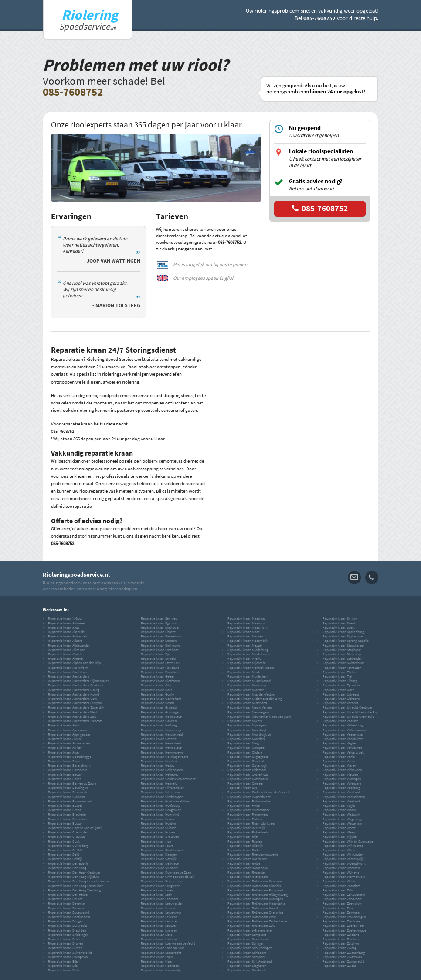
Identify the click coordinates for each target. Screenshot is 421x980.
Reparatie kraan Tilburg (340, 681)
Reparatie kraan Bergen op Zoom (72, 783)
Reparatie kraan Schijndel (246, 957)
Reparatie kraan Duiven (65, 948)
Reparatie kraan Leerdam (160, 899)
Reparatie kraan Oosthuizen (248, 779)
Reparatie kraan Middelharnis (249, 654)
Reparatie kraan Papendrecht (249, 797)
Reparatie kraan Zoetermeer (343, 925)
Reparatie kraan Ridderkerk (248, 832)
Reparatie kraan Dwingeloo (68, 957)
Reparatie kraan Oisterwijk (247, 765)
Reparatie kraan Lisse (156, 935)
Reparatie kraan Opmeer (246, 783)
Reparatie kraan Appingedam (69, 734)
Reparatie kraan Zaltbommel (344, 894)
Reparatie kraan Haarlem (159, 721)
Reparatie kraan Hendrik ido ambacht (168, 779)
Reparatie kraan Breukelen (68, 814)
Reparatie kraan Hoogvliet (160, 814)
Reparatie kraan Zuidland (341, 935)
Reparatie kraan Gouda (158, 703)
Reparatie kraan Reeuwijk (246, 828)
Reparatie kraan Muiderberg (248, 676)
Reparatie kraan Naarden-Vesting (251, 694)
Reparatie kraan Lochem (159, 939)
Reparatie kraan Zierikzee (341, 921)
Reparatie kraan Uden (338, 690)
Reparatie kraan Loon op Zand (163, 948)
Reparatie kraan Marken (245, 636)
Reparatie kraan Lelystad (159, 917)
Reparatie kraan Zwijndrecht (343, 961)
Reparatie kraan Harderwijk (161, 730)
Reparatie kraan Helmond (160, 774)
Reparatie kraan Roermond (247, 859)
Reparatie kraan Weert (339, 828)
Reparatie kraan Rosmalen (247, 872)
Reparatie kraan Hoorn (157, 819)
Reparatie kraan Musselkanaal (249, 681)
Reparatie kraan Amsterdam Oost (72, 699)
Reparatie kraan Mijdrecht (247, 663)
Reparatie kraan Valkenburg (343, 725)
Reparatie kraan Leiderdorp (161, 912)
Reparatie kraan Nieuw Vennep (250, 707)
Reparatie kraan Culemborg (68, 846)
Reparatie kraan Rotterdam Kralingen (255, 899)
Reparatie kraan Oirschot (246, 761)
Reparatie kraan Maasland (246, 618)
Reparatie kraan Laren (157, 890)
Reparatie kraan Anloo (64, 725)
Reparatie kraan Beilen (65, 779)
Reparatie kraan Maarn (158, 961)
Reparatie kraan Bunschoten (69, 819)
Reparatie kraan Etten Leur (161, 663)
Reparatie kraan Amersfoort (68, 668)
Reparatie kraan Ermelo (158, 658)
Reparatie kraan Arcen (64, 739)
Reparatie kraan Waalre (340, 810)
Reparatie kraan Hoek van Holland (166, 801)
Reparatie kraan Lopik (157, 957)
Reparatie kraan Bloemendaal (70, 801)
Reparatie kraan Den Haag (67, 868)
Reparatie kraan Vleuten (340, 774)
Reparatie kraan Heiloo (158, 765)
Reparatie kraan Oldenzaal (247, 770)
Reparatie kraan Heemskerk (161, 743)
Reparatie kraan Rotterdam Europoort (255, 890)
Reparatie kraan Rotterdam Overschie (255, 912)
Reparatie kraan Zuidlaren (341, 939)
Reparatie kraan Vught (339, 805)
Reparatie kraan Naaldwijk (247, 685)
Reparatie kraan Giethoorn (160, 681)
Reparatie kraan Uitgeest (341, 694)
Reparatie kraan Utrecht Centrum (347, 707)
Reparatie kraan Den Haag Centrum (74, 872)
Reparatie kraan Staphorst (342, 650)
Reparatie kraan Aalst (64, 627)
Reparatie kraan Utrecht (340, 703)
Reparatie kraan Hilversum (160, 792)
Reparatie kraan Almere (65, 658)
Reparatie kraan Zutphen (341, 943)
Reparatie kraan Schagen (246, 943)
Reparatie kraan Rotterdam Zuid (251, 925)
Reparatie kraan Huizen (158, 832)
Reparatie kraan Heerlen (159, 761)
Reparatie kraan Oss (242, 788)
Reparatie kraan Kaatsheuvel (162, 850)
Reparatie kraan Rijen (243, 836)
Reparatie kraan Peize (244, 805)
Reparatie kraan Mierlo (244, 658)
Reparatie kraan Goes (156, 690)
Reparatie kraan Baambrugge (70, 757)
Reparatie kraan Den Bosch (68, 863)
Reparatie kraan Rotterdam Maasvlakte (256, 903)
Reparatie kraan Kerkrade (160, 863)
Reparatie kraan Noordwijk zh (249, 734)
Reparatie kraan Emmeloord (161, 636)
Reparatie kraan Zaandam (341, 886)
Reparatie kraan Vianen (340, 765)
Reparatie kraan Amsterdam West (73, 712)
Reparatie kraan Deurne (65, 899)
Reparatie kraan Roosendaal (248, 868)
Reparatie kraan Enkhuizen (160, 645)
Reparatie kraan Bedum (65, 774)
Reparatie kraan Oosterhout (248, 774)
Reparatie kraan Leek (156, 894)
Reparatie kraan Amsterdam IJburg (74, 690)
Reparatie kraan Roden (244, 850)
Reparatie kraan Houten (158, 823)
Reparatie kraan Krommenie (162, 881)
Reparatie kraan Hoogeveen (161, 810)
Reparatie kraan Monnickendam (251, 668)
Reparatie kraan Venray (340, 761)
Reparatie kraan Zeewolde (342, 903)
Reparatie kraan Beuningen (68, 788)
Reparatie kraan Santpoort (247, 935)
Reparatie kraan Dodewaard (68, 912)
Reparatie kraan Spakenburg (343, 632)
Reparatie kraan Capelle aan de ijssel (75, 828)
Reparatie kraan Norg (243, 743)
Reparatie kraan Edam (64, 961)
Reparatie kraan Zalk (338, 890)
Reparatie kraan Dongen (66, 921)
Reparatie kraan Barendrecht (69, 765)
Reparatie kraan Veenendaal (343, 734)
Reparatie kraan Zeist (338, 908)
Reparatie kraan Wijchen (340, 836)
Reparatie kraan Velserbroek (343, 752)
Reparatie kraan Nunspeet (246, 747)
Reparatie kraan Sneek (339, 623)
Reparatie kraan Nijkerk (245, 721)
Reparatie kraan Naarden (246, 690)
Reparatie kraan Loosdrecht (161, 953)
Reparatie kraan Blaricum (67, 797)
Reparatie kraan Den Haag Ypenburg (74, 890)
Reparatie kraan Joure (157, 846)
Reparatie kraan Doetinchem (69, 917)
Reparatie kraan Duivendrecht (70, 953)
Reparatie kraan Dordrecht (68, 925)
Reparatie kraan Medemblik (248, 641)
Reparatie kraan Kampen (159, 854)
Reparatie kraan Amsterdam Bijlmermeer (78, 681)
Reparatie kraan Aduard (65, 641)
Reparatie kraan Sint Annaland (250, 961)
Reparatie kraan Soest (339, 627)
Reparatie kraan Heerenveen (162, 752)
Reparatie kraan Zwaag (340, 948)
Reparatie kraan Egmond (159, 623)
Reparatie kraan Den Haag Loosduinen (76, 886)
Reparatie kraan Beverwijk (68, 792)
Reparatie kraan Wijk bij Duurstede (348, 841)
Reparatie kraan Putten (245, 819)
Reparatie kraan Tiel (337, 676)
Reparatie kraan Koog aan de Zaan (166, 872)
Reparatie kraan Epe (156, 654)
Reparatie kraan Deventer (67, 903)
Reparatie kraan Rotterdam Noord (253, 908)
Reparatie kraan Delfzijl (65, 859)
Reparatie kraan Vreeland (341, 801)
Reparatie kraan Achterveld (68, 636)
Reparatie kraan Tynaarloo (342, 685)
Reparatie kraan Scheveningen (250, 948)
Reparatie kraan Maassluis (246, 623)
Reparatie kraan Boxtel (65, 805)
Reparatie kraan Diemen (66, 908)
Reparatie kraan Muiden (245, 672)
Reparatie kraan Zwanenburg (344, 953)
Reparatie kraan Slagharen (247, 966)
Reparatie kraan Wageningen (343, 819)
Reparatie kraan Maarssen (160, 966)
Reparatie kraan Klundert (159, 868)
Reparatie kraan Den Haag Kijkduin (73, 877)
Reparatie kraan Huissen (158, 828)
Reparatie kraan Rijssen (245, 841)
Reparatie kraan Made (244, 632)
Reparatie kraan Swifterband (343, 663)
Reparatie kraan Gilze (156, 685)
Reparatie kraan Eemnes (159, 618)
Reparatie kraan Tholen (340, 672)
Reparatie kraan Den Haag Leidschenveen (78, 881)
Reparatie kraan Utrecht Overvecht (348, 716)
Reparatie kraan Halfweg (159, 725)
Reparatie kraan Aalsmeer (67, 623)
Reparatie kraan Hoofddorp (160, 805)
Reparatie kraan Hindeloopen (162, 797)
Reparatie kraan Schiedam (247, 953)
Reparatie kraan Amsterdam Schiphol (75, 703)
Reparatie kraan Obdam (245, 752)
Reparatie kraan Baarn (65, 761)
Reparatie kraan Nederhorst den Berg (255, 699)
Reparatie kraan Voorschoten (344, 797)
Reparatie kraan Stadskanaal (343, 645)
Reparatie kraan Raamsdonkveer (251, 823)
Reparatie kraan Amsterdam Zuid (72, 716)
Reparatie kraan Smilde (340, 618)
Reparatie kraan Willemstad (343, 846)
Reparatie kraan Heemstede (161, 747)
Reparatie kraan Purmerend (248, 814)
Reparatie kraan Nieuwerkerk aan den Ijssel (259, 716)
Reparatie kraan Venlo (339, 757)
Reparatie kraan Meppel (245, 645)
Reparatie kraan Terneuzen (342, 668)
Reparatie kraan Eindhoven (160, 627)
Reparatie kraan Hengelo (159, 783)
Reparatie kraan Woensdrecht (344, 863)
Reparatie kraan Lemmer (159, 921)
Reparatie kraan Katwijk (159, 859)
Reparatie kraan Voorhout (341, 792)
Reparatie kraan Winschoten (343, 854)
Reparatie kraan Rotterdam (248, 877)
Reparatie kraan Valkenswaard (345, 730)
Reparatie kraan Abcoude (66, 632)
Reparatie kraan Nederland (247, 703)
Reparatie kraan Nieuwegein (248, 712)
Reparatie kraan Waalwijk (341, 814)
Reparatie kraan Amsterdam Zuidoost (75, 721)
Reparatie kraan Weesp (339, 832)
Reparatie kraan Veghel (340, 743)
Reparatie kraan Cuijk (64, 841)
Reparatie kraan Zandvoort (342, 899)
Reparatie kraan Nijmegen (247, 725)
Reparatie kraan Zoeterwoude (344, 930)
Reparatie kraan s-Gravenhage (250, 930)
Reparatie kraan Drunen (65, 943)
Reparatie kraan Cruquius (66, 836)
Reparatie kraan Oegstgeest (248, 757)
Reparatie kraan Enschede (160, 650)
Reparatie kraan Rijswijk (245, 846)
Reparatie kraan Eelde (64, 970)
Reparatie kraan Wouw (339, 881)
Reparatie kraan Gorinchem (161, 699)
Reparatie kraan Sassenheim (248, 939)
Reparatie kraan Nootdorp (246, 739)
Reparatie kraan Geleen (158, 676)
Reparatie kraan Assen (64, 752)
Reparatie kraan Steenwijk (342, 654)
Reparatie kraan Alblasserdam (70, 645)
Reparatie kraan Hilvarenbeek (163, 788)
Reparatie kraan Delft (64, 854)
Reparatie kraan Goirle (157, 694)
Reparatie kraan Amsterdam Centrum (76, 685)
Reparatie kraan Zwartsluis (342, 957)
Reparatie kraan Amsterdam (69, 676)
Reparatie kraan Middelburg (248, 650)
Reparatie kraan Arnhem (66, 747)
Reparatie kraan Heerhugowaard (165, 757)
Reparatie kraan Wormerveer (344, 877)
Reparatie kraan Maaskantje (161, 970)
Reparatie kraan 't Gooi (65, 618)
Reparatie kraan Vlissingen (342, 779)
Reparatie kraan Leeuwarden (162, 903)
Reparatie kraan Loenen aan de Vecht (168, 943)
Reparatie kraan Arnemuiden (69, 743)
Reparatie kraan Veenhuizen (343, 739)
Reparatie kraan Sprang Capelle (346, 641)
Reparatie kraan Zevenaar (341, 912)
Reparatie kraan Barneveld (68, 770)
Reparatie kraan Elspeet (158, 632)
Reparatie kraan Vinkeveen (342, 770)
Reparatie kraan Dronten (66, 939)
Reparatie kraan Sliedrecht (247, 970)
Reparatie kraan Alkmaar (66, 650)
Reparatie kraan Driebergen (68, 935)
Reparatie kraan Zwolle (340, 966)
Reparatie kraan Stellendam (343, 658)
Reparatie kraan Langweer (160, 886)
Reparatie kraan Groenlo (159, 707)
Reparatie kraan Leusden (159, 925)
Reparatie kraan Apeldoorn (67, 730)
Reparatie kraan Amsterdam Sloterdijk (76, 707)
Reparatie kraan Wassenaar (342, 823)
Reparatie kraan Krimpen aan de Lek (168, 877)
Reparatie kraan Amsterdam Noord (73, 694)
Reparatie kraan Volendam (342, 783)
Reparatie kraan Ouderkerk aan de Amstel (258, 792)
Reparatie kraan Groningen (160, 712)
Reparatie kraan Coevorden (68, 832)
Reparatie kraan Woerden (341, 868)
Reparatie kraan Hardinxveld (162, 734)
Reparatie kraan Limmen (159, 930)
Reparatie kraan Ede (63, 966)
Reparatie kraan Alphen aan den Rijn (74, 663)
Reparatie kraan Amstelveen (69, 672)
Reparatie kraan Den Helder (68, 894)
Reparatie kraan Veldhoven (342, 747)
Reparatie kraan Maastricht (248, 627)
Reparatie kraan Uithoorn (341, 699)
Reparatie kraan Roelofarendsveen (253, 854)
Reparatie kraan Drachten (67, 930)
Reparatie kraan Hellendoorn (162, 770)
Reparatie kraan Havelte (159, 739)
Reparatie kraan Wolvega (341, 872)
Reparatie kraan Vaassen (340, 721)
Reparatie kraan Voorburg (341, 788)
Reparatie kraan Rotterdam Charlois (254, 886)
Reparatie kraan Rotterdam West (252, 917)
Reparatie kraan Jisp (156, 841)
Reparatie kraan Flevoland (160, 668)
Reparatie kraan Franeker (160, 672)
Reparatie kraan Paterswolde (249, 801)
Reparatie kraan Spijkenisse (343, 636)
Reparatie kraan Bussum (66, 823)
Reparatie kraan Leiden (158, 908)
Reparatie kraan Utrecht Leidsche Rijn (350, 712)
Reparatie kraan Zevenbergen (344, 917)
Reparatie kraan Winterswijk (343, 859)
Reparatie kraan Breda (65, 810)
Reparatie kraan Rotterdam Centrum (255, 881)
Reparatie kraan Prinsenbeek (249, 810)
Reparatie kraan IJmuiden (160, 836)
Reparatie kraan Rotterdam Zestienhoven (258, 921)
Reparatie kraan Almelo (65, 654)
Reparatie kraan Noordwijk (247, 730)
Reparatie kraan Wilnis (339, 850)
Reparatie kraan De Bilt (65, 850)
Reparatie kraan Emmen (159, 641)
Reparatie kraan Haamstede (161, 716)
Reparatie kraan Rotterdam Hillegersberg (258, 894)
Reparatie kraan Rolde (244, 863)
